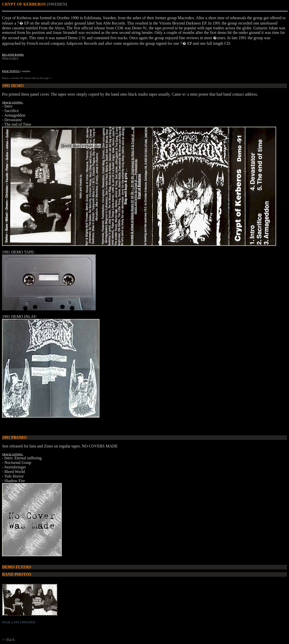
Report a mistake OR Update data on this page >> (27, 78)
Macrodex (10, 58)
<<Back (8, 640)
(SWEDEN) (57, 4)
